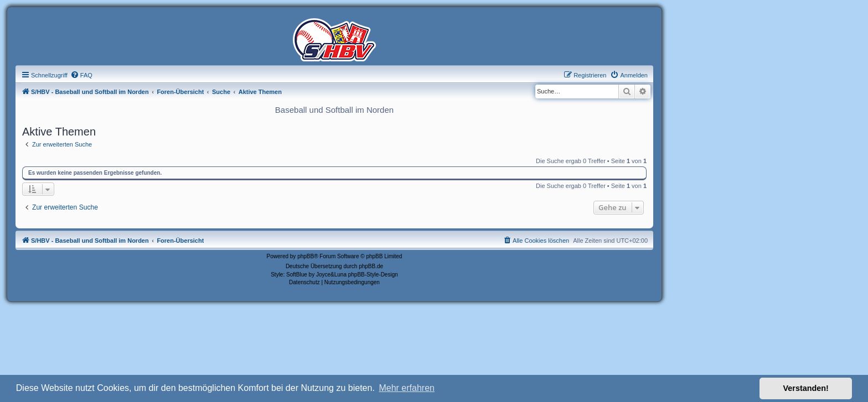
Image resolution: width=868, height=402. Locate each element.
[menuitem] (81, 75)
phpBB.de (371, 266)
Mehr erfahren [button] (407, 388)
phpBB (306, 256)
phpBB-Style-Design (373, 275)
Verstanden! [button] (806, 388)
